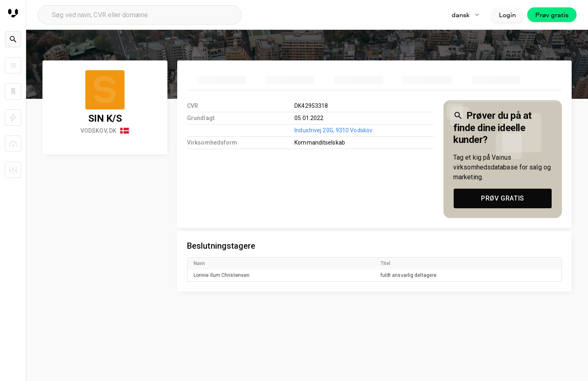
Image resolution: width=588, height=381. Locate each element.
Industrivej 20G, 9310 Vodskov (333, 130)
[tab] (221, 80)
